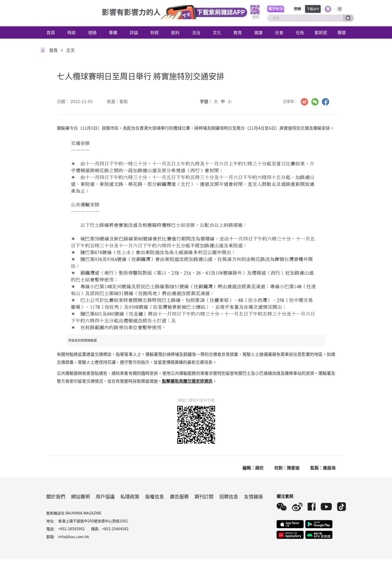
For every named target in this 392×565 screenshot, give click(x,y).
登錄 (297, 9)
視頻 (92, 32)
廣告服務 (179, 496)
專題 (342, 32)
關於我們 (56, 496)
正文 (70, 50)
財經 (155, 32)
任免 (300, 32)
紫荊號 (321, 32)
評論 (134, 32)
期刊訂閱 (204, 496)
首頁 (51, 32)
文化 (217, 32)
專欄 (113, 32)
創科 (175, 32)
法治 (196, 32)
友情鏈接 (253, 496)
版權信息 (155, 496)
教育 (238, 32)
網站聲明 (80, 496)
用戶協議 (105, 496)
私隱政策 (130, 496)
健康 (258, 32)
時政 (72, 32)
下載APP (313, 9)
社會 (279, 32)
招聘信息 (229, 496)
